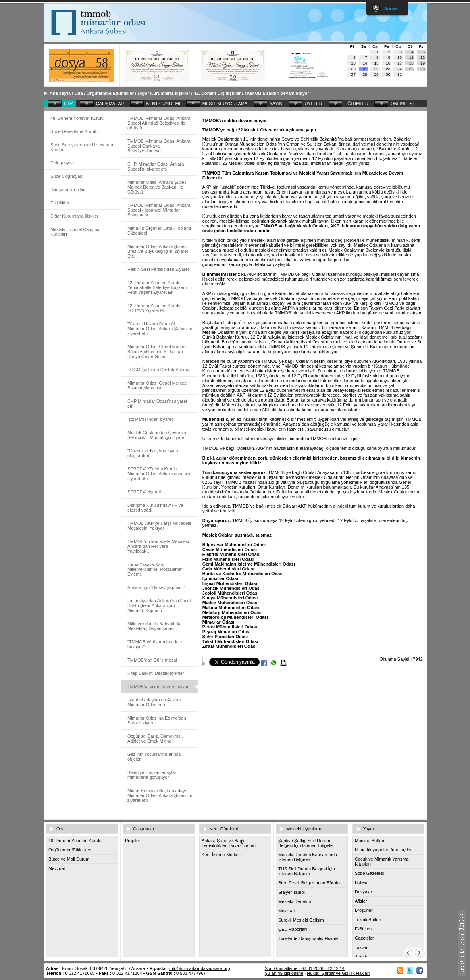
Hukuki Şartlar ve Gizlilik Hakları (338, 973)
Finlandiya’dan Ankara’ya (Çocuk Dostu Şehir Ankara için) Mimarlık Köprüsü (160, 605)
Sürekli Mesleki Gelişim (301, 920)
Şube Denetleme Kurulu (74, 131)
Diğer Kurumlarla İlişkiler (164, 93)
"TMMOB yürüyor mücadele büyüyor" (155, 644)
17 (400, 63)
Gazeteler (364, 938)
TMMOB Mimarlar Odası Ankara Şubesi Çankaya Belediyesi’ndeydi (159, 146)
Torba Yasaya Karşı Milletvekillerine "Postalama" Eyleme (155, 569)
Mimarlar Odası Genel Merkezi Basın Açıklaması (157, 385)
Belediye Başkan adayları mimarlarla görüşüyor (152, 775)
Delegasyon (62, 163)
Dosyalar (363, 892)
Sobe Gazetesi (369, 873)
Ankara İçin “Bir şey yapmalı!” (156, 587)
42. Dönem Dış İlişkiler (217, 93)
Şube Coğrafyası (67, 176)
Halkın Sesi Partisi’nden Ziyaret (158, 269)
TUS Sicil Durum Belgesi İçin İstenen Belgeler (307, 871)
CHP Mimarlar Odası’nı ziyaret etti (157, 404)
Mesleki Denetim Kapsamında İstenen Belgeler (308, 857)
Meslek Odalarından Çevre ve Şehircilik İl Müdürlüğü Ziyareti (157, 435)
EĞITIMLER (357, 104)
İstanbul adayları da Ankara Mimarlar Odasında (154, 702)
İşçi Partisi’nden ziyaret (150, 419)
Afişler (361, 901)
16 (388, 63)
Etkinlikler (60, 203)
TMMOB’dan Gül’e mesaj (152, 660)
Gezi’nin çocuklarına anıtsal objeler (155, 757)
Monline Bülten (369, 841)
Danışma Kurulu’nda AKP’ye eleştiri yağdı (155, 508)
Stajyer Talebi (291, 892)
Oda (78, 93)
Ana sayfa (60, 93)
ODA (69, 104)
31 (400, 74)
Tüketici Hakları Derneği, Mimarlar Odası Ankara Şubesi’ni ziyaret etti (160, 329)
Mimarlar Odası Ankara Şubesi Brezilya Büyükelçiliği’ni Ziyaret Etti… (158, 251)
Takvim (362, 947)
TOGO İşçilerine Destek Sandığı (159, 370)
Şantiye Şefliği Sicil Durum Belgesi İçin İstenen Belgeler (306, 843)
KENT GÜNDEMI (163, 104)
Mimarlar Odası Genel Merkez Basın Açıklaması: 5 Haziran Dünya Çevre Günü (157, 352)
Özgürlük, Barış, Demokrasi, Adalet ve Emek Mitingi (155, 739)
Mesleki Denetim (294, 901)
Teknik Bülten (368, 920)
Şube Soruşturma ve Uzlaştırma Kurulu (82, 147)
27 (353, 74)
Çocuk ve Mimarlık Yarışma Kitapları (382, 861)
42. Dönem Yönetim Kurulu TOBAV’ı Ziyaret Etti (154, 308)
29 (377, 74)
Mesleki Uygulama (304, 829)
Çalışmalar (144, 829)
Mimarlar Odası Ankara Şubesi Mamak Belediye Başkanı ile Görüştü (157, 187)
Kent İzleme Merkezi (222, 855)
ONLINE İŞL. (403, 104)
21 (365, 69)
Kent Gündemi (224, 829)
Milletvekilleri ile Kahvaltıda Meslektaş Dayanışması (154, 626)
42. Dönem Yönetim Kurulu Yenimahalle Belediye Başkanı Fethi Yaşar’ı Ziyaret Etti (157, 287)
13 (353, 63)
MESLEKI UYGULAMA (225, 104)
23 (388, 69)
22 (377, 69)
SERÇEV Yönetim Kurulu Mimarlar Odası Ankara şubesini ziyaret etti (159, 474)
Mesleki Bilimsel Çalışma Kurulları (75, 232)
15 (377, 63)
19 (423, 63)
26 (423, 69)
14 (365, 63)
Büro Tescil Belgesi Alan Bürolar (310, 883)
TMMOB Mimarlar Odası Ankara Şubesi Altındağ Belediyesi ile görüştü (159, 123)
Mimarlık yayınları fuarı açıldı (383, 850)
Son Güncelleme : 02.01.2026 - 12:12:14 (305, 968)
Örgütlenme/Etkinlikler (110, 93)
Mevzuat (57, 868)
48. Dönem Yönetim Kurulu (77, 118)
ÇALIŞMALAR (110, 104)
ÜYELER (314, 104)
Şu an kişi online (284, 973)
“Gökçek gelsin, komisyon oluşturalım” (153, 453)
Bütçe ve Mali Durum (69, 859)
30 (388, 74)
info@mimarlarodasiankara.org (200, 968)
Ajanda (362, 957)
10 (400, 57)
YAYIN (276, 104)
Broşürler (364, 910)
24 (400, 69)
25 (411, 69)
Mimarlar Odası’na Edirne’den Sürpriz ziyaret (157, 720)
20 (353, 69)
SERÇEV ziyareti (144, 492)
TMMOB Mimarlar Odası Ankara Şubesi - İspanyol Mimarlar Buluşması (159, 210)
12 (423, 57)
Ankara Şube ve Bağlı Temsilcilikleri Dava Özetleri (229, 843)
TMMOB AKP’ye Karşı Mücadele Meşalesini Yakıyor (159, 526)
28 (365, 74)
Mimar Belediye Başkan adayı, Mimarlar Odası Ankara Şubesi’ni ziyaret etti (160, 795)
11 (411, 57)
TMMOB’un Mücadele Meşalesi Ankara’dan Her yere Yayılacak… (158, 546)
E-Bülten (363, 929)
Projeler (133, 841)
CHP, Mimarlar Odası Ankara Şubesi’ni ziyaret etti (156, 166)
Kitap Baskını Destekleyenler (156, 673)
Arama (391, 8)
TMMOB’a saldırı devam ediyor (277, 93)
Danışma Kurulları (68, 189)
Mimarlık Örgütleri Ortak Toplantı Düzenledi (159, 231)
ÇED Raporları (293, 929)
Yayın (368, 829)
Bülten (361, 882)
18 (411, 63)
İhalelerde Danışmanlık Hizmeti (309, 938)
